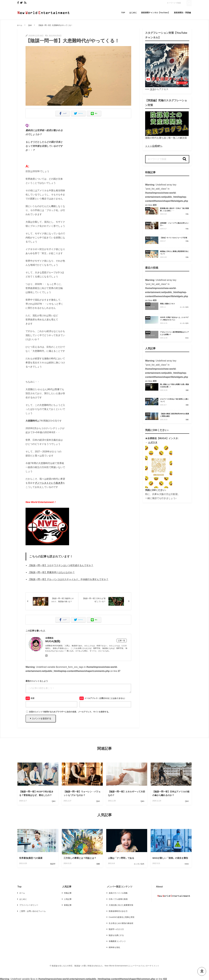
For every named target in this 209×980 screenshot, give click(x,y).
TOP (123, 13)
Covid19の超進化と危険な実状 (122, 917)
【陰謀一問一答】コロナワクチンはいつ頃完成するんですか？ (61, 565)
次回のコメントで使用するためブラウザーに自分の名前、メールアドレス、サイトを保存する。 (70, 712)
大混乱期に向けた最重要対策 (121, 905)
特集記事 (68, 893)
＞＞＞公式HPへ (154, 146)
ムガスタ (153, 442)
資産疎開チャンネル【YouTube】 (155, 13)
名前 (33, 698)
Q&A (30, 25)
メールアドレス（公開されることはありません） (105, 698)
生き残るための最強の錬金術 (121, 923)
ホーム (20, 25)
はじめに (133, 13)
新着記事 (68, 905)
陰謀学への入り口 (116, 929)
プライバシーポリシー (29, 905)
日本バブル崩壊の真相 (118, 899)
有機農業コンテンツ (117, 941)
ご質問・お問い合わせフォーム (33, 911)
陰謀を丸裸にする (116, 935)
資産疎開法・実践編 (182, 13)
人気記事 (68, 899)
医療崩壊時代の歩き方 (118, 911)
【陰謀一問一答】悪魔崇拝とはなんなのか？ (52, 572)
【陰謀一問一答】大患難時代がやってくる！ (55, 25)
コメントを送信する (41, 718)
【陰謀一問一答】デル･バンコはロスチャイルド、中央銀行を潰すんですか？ (68, 579)
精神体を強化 (114, 947)
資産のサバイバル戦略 (118, 893)
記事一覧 (122, 641)
